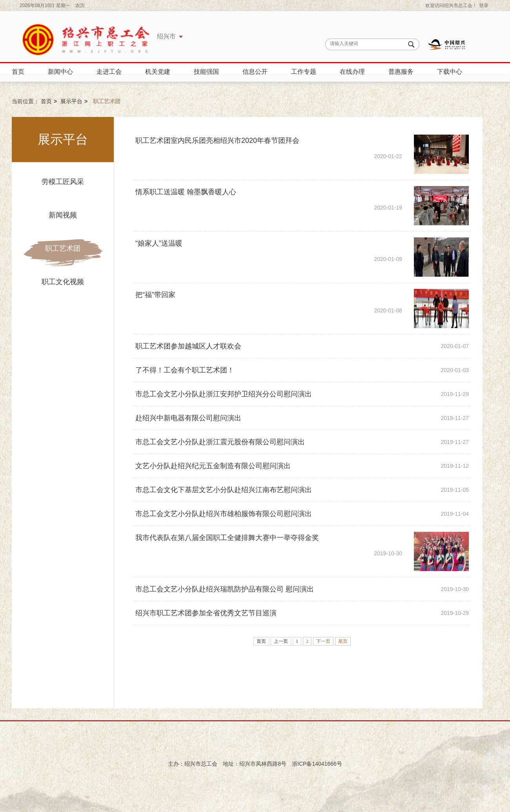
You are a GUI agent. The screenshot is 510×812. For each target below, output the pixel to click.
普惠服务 (401, 72)
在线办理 (352, 72)
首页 (18, 72)
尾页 (343, 641)
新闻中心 (60, 72)
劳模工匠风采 (63, 182)
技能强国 (206, 72)
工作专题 (304, 72)
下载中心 (450, 72)
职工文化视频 (63, 282)
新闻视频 (63, 215)
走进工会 (109, 72)
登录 (484, 5)
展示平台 (71, 101)
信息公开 (255, 72)
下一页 (323, 641)
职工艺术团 (63, 248)
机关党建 (158, 72)
